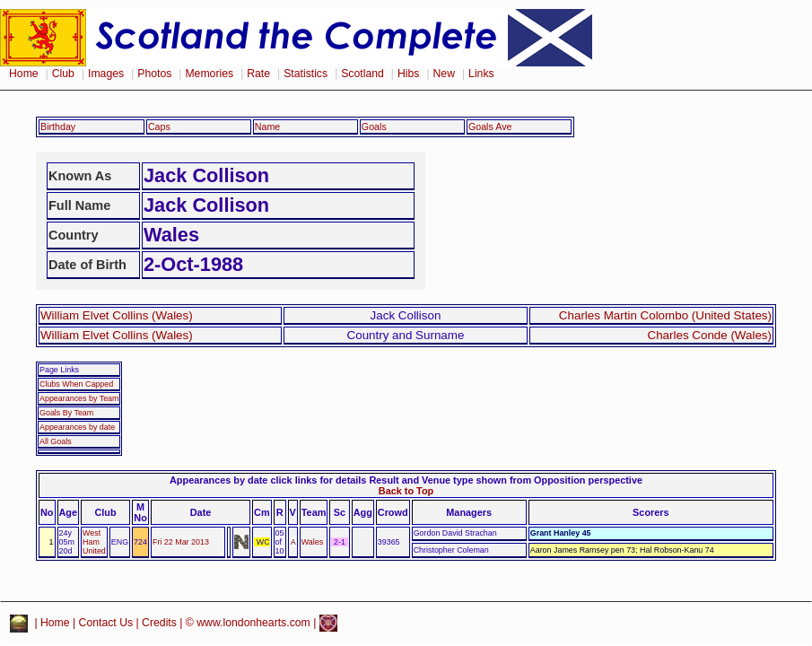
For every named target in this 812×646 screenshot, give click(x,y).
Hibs (408, 74)
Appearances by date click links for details (268, 480)
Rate (258, 74)
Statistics (306, 74)
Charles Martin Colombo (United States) (665, 315)
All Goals (56, 441)
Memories (209, 74)
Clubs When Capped (76, 384)
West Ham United (94, 542)
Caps (159, 127)
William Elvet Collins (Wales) (117, 315)
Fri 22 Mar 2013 (181, 542)
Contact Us (106, 623)
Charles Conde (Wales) (709, 335)
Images (106, 74)
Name (268, 127)
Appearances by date (77, 427)
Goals (374, 127)
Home (24, 74)
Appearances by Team (79, 398)
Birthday (58, 127)
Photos (154, 74)
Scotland (362, 74)
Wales (312, 542)
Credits (159, 623)
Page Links (59, 370)
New (444, 74)
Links (481, 74)
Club (63, 74)
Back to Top (406, 491)
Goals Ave (490, 127)
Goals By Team (66, 413)
